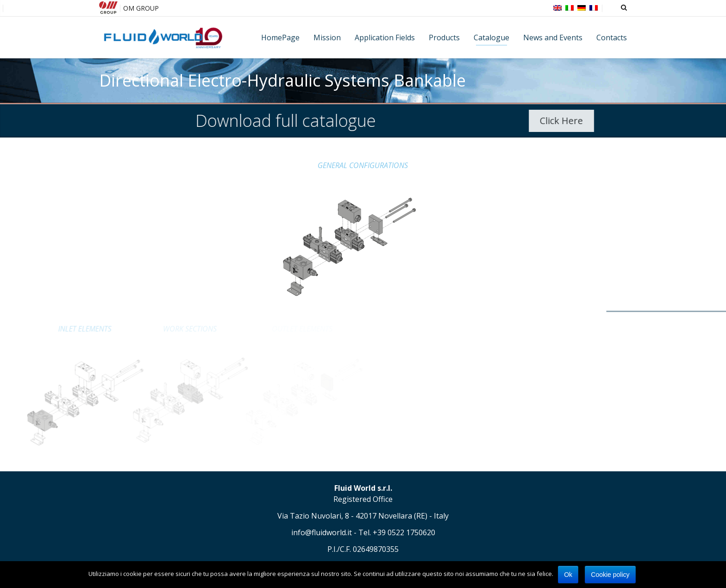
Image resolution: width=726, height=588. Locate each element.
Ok (568, 575)
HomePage (280, 38)
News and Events (553, 38)
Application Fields (385, 38)
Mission (327, 38)
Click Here (571, 121)
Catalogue (491, 38)
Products (444, 38)
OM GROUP (141, 8)
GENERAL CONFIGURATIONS (363, 165)
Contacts (612, 38)
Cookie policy (610, 575)
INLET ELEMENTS (41, 329)
